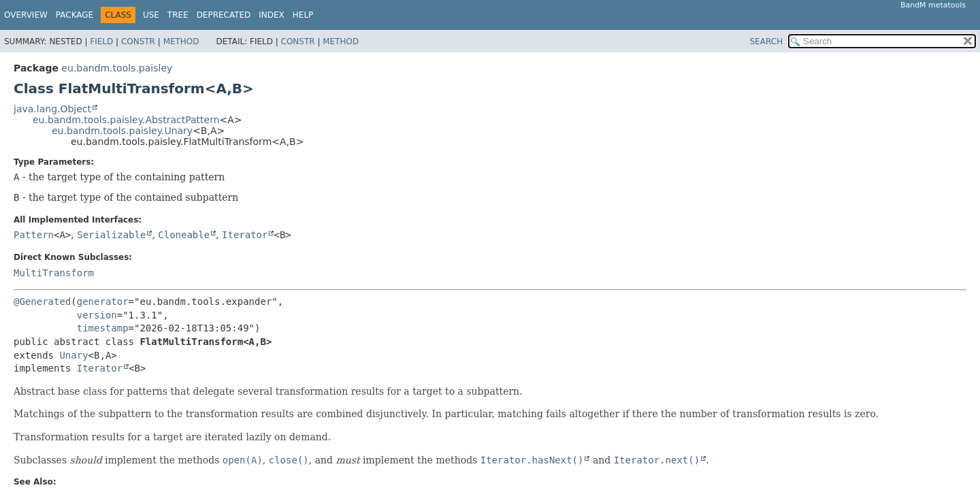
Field (101, 42)
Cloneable (184, 235)
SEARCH (767, 42)
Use (151, 15)
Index (272, 15)
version (97, 315)
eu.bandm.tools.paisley (117, 68)
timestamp (103, 328)
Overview (26, 15)
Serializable (111, 235)
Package (75, 15)
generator (103, 301)
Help (303, 15)
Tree (178, 15)
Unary (73, 355)
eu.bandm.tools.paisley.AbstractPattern (126, 120)
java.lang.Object (52, 109)
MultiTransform (54, 273)
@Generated (42, 301)
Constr (138, 42)
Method (181, 42)
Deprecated (224, 15)
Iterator (245, 235)
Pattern (34, 235)
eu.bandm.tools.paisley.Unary (122, 131)
